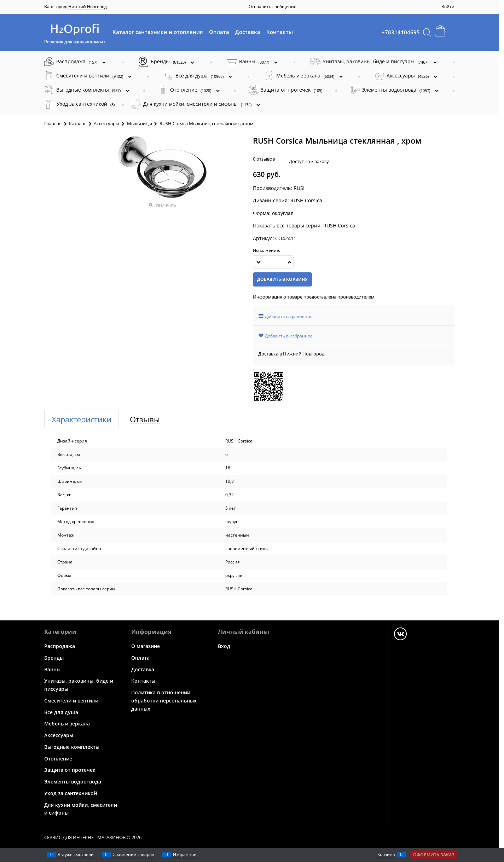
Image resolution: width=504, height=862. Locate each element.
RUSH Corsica (339, 225)
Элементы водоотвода (73, 782)
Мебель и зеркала (67, 724)
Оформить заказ (434, 855)
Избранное (185, 854)
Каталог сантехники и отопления (158, 32)
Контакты (280, 32)
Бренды (54, 658)
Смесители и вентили (71, 701)
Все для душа (61, 712)
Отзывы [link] (145, 419)
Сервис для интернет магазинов (85, 837)
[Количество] (273, 262)
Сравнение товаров (133, 854)
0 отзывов (264, 159)
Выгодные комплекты (72, 747)
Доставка (248, 32)
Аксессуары (59, 735)
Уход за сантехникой (71, 793)
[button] (290, 262)
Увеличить (166, 205)
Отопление (58, 758)
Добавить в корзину (282, 279)
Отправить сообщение (273, 7)
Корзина (386, 854)
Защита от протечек (70, 770)
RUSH (300, 188)
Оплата (219, 32)
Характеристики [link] (82, 419)
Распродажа (60, 646)
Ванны (52, 669)
